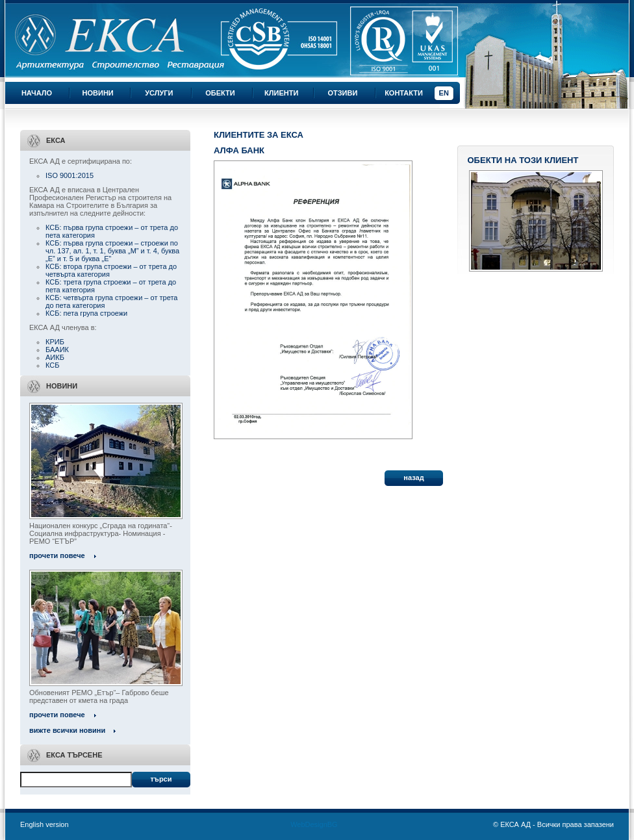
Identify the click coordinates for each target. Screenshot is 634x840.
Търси (161, 779)
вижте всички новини (67, 730)
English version (44, 824)
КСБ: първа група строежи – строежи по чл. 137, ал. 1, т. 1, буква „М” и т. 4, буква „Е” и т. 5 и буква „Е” (112, 251)
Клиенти (281, 93)
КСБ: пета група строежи (86, 313)
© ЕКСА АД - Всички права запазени (553, 824)
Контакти (404, 93)
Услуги (159, 93)
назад (413, 477)
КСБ (52, 365)
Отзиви (342, 93)
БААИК (57, 350)
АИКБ (55, 357)
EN (444, 93)
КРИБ (55, 342)
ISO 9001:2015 (70, 175)
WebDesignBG (314, 824)
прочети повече (57, 555)
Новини (98, 93)
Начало (37, 93)
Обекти (220, 93)
